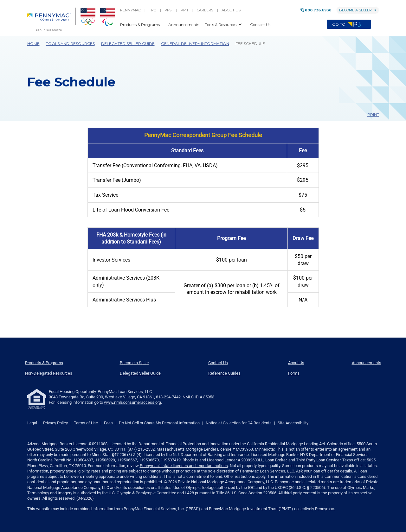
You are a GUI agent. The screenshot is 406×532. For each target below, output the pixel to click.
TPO (153, 10)
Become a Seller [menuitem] (134, 363)
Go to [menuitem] (349, 24)
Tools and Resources (70, 44)
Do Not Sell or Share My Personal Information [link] (159, 423)
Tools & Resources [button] (221, 25)
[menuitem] (52, 19)
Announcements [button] (184, 25)
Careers (205, 10)
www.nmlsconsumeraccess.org (132, 402)
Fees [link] (108, 423)
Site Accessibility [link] (293, 423)
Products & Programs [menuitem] (44, 363)
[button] (375, 24)
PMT (185, 10)
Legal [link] (32, 423)
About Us (231, 10)
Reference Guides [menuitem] (224, 373)
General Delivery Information (195, 44)
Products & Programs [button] (140, 25)
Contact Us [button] (260, 25)
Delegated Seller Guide (128, 44)
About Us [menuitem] (296, 363)
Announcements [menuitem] (367, 363)
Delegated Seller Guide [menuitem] (140, 373)
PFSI (168, 10)
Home (33, 44)
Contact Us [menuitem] (218, 363)
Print (370, 114)
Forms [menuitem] (294, 373)
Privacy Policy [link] (55, 423)
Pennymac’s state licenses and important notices (184, 466)
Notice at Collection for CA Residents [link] (239, 423)
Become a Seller (358, 10)
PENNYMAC (130, 10)
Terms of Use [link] (86, 423)
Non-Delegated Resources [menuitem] (49, 373)
